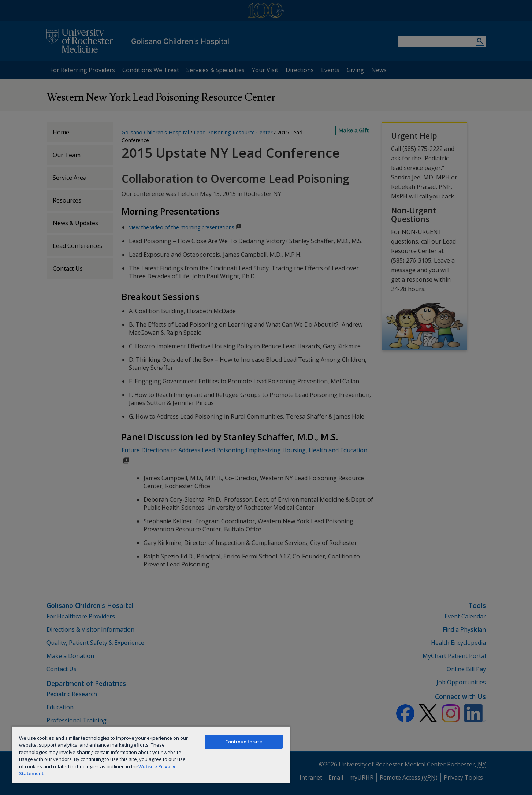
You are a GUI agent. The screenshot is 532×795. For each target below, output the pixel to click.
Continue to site (244, 742)
